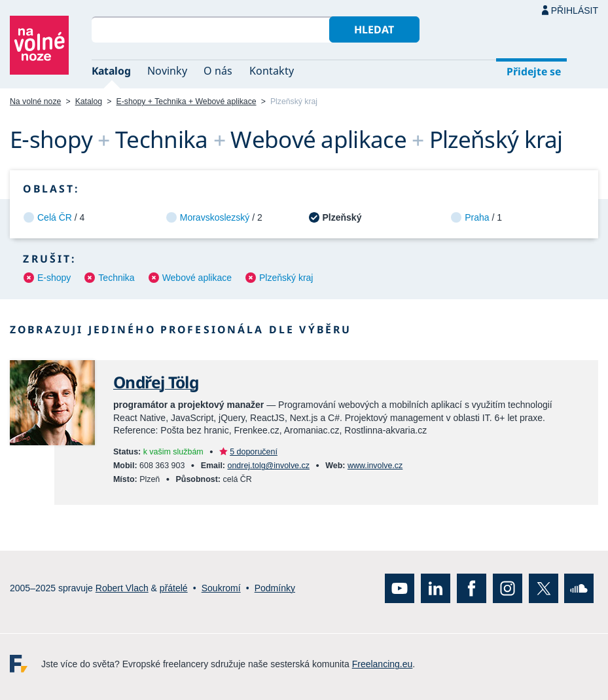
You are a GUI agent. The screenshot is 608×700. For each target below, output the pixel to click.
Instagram (508, 588)
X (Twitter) (544, 588)
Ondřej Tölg (156, 382)
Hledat (374, 29)
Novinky (167, 71)
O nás (218, 71)
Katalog (111, 71)
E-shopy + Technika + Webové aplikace (187, 101)
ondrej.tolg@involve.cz (268, 466)
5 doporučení (254, 452)
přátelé (174, 588)
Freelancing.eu (26, 664)
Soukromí (221, 588)
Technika (116, 278)
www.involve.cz (375, 466)
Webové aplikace (197, 278)
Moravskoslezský (215, 217)
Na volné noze (35, 101)
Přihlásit (575, 10)
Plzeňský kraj (286, 278)
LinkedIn (436, 588)
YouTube (400, 588)
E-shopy (54, 278)
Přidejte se (534, 71)
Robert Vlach (122, 588)
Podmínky (275, 588)
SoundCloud (579, 588)
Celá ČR (55, 217)
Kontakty (272, 71)
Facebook (472, 588)
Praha (477, 217)
